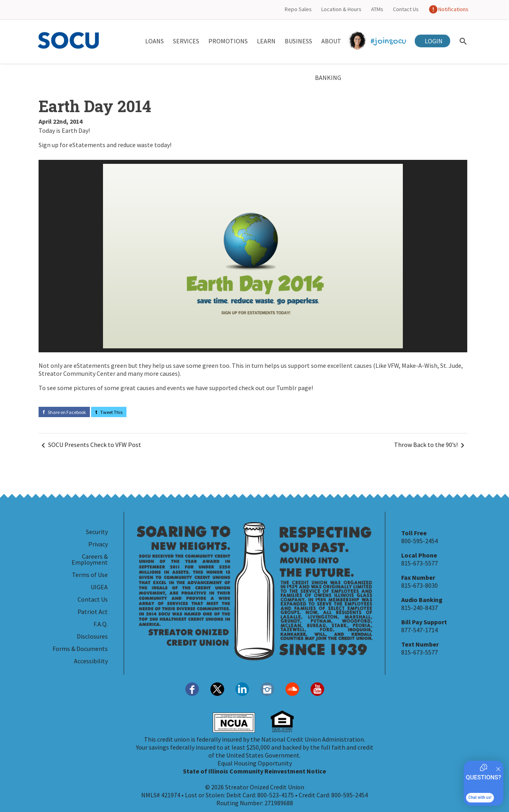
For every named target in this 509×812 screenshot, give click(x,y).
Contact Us (406, 9)
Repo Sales (298, 9)
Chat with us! (480, 797)
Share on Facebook (64, 412)
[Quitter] (498, 769)
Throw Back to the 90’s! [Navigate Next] (431, 445)
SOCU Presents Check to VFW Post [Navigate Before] (90, 445)
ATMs (377, 9)
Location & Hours (341, 9)
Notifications (448, 9)
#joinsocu (378, 42)
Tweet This (109, 412)
